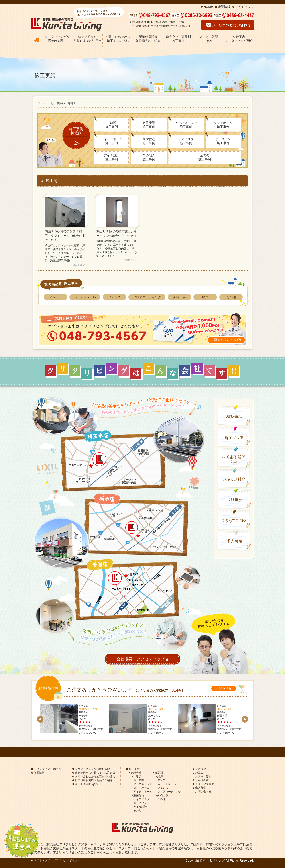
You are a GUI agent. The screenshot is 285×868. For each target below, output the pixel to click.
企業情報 (224, 7)
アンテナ (55, 297)
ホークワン (223, 141)
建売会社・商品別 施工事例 (178, 39)
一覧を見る (224, 688)
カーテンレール (85, 297)
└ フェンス (161, 788)
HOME (208, 7)
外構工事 (179, 297)
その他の (149, 157)
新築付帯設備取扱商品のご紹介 (94, 780)
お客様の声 (202, 780)
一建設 (112, 125)
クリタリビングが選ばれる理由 (94, 769)
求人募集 (201, 788)
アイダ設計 (112, 157)
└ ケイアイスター (141, 799)
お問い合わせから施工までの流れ (95, 776)
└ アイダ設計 (139, 807)
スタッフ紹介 (203, 776)
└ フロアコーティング (168, 792)
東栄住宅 (149, 141)
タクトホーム (223, 125)
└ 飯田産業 (137, 780)
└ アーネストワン (141, 784)
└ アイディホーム (141, 792)
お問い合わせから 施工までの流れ (118, 39)
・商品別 (157, 773)
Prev (40, 719)
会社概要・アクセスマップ (142, 659)
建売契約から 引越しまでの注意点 (88, 39)
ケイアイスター (186, 141)
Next (245, 719)
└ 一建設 (136, 776)
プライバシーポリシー (67, 860)
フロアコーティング (147, 297)
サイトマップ (244, 7)
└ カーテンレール (165, 784)
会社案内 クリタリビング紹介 (239, 39)
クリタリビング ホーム (48, 769)
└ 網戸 (159, 776)
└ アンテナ (161, 780)
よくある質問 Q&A (209, 39)
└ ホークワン (139, 803)
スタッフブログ (205, 784)
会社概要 (201, 769)
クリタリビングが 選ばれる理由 (57, 39)
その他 (231, 297)
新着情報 (39, 773)
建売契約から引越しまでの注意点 (95, 773)
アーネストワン (186, 125)
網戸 (205, 297)
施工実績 (134, 769)
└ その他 (136, 811)
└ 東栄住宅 (137, 795)
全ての (205, 157)
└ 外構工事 (161, 795)
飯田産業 (149, 125)
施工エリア (202, 773)
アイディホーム (112, 141)
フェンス (114, 297)
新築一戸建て (206, 844)
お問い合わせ (203, 792)
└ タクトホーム (140, 788)
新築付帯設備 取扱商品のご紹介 (148, 39)
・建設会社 (135, 773)
